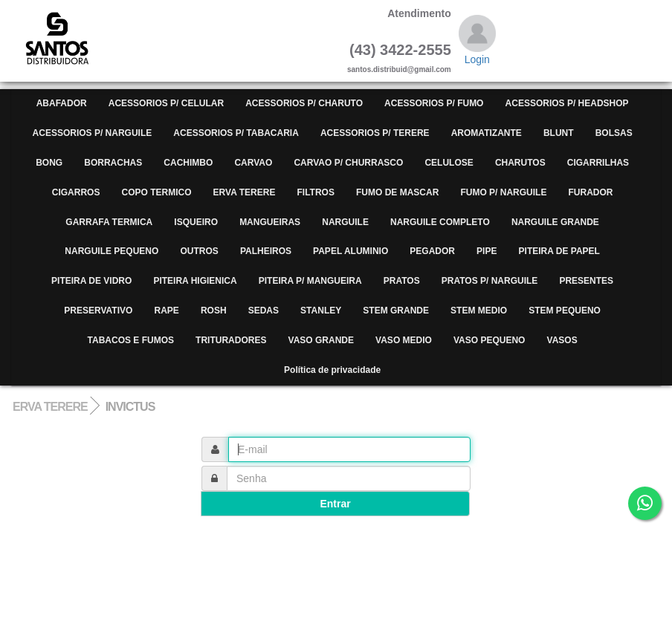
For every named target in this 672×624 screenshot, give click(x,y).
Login (477, 59)
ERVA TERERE (50, 407)
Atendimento (419, 13)
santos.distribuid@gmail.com (399, 69)
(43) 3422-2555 (400, 50)
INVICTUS (130, 407)
